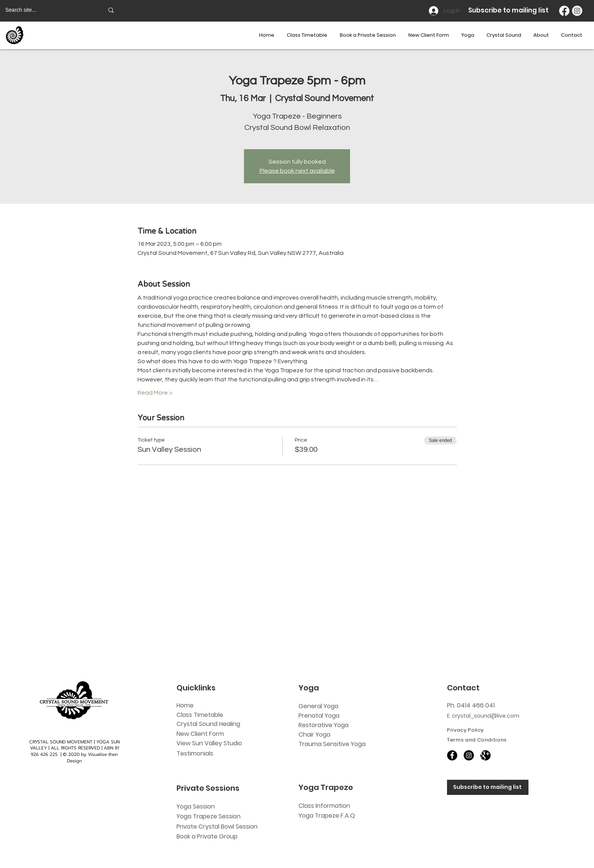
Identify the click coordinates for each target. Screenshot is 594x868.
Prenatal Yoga (319, 716)
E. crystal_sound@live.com (483, 716)
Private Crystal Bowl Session (217, 827)
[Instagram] (577, 11)
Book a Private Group (208, 836)
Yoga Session (196, 806)
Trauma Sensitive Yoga (332, 744)
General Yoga (318, 706)
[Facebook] (564, 11)
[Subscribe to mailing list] (488, 787)
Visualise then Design (93, 758)
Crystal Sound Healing (208, 724)
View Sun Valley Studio (209, 743)
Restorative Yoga (324, 725)
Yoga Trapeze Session (209, 816)
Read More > (155, 393)
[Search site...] (49, 10)
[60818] (485, 755)
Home (185, 705)
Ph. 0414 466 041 (471, 705)
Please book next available (297, 171)
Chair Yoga (314, 735)
